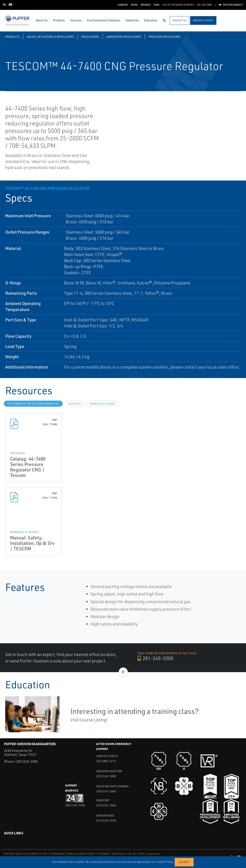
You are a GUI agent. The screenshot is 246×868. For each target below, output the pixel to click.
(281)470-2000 (106, 791)
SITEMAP (103, 854)
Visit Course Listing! (89, 720)
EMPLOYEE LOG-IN (124, 854)
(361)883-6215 (106, 761)
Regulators (90, 37)
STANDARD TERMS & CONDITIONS (73, 854)
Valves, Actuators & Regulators (50, 37)
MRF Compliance (150, 854)
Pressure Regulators (164, 37)
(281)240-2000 (27, 761)
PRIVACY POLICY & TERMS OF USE (26, 854)
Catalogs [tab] (75, 404)
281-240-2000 (156, 658)
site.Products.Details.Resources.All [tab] (33, 404)
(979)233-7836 (106, 805)
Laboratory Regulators (124, 37)
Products (12, 37)
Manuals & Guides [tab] (102, 404)
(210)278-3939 (106, 820)
